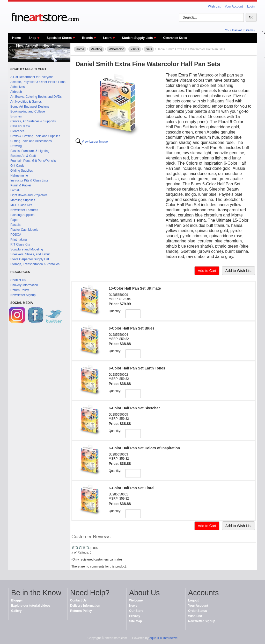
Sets (149, 49)
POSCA (16, 235)
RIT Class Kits (20, 244)
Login (251, 6)
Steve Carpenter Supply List (30, 259)
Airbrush (16, 92)
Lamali (15, 190)
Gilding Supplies (22, 171)
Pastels (15, 225)
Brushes (16, 116)
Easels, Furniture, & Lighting (30, 151)
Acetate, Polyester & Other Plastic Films (38, 82)
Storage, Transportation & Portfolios (35, 264)
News (133, 606)
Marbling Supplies (23, 200)
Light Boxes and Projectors (29, 195)
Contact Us (18, 280)
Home (16, 38)
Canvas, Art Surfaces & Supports (33, 121)
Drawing (16, 146)
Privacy (135, 616)
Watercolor (116, 49)
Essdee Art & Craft (23, 156)
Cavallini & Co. (21, 126)
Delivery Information (24, 285)
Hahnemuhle (19, 176)
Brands (87, 38)
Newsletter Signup (23, 295)
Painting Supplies (22, 215)
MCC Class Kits (21, 205)
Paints (135, 49)
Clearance (17, 131)
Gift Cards (17, 166)
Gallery (16, 611)
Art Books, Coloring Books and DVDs (36, 97)
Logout (193, 600)
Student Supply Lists (137, 38)
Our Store (136, 611)
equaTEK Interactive (163, 638)
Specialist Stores (59, 38)
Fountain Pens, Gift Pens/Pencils (33, 161)
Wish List (214, 6)
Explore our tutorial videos (31, 606)
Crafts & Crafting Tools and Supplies (35, 136)
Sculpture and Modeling (27, 249)
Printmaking (19, 240)
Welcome (136, 600)
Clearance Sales (175, 38)
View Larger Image (95, 142)
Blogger (17, 600)
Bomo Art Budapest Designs (30, 107)
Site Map (135, 621)
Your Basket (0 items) (240, 30)
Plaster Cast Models (24, 230)
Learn (107, 38)
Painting (96, 49)
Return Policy (20, 290)
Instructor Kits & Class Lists (29, 180)
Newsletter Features (24, 210)
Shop (32, 38)
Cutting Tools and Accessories (31, 141)
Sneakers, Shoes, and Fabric (30, 254)
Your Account (234, 6)
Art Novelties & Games (26, 102)
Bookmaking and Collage (28, 111)
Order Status (198, 611)
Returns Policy (81, 611)
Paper (14, 220)
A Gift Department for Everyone (32, 77)
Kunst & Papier (21, 185)
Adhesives (17, 87)
